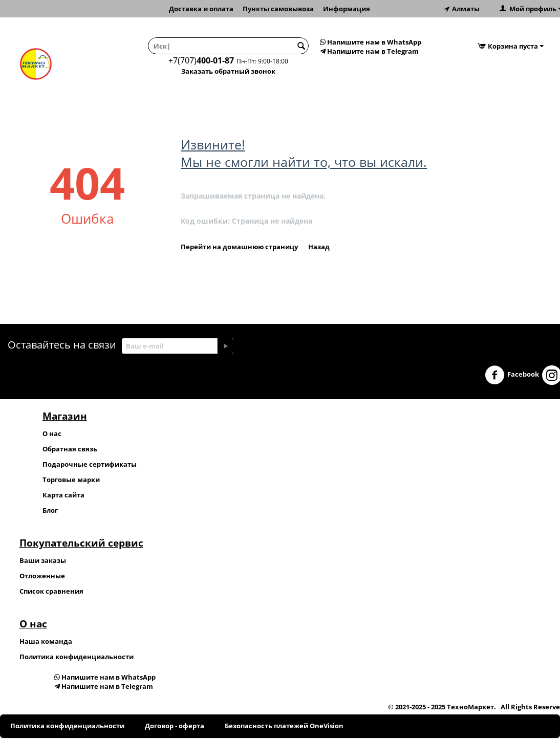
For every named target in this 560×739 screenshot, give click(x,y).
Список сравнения (51, 591)
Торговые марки (71, 480)
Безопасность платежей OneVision (284, 726)
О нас (52, 433)
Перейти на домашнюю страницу (239, 247)
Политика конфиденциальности (77, 657)
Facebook (512, 375)
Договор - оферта (175, 726)
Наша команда (46, 641)
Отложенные (42, 576)
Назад (319, 247)
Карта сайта (63, 495)
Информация (347, 9)
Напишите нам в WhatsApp (371, 42)
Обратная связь (70, 449)
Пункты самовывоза (278, 9)
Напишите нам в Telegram (369, 51)
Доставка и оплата (201, 9)
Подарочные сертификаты (90, 464)
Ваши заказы (43, 560)
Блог (50, 510)
